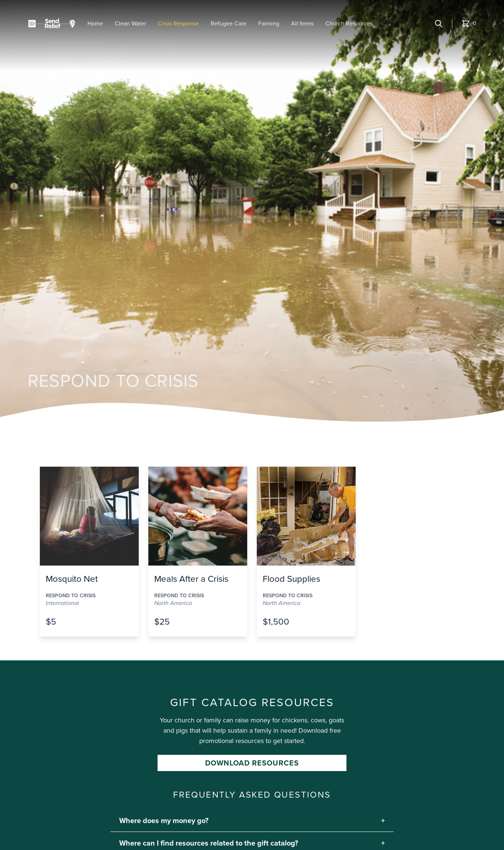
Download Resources (252, 763)
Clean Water (130, 23)
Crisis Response (178, 23)
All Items (302, 23)
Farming (269, 23)
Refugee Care (229, 23)
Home (95, 23)
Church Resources (349, 23)
